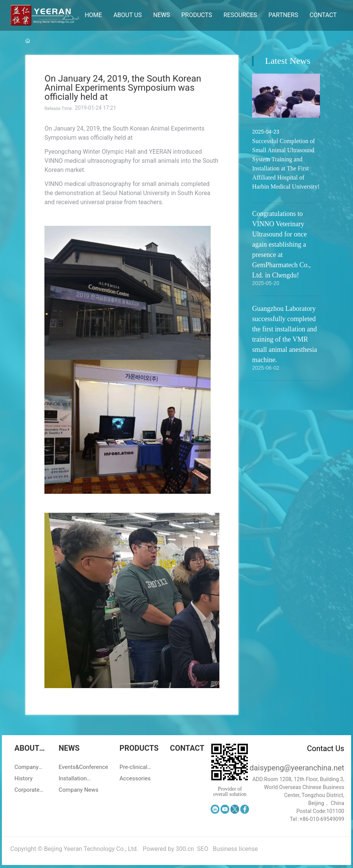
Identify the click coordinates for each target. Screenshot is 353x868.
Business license (236, 849)
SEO (203, 849)
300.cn (185, 849)
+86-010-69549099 (322, 819)
